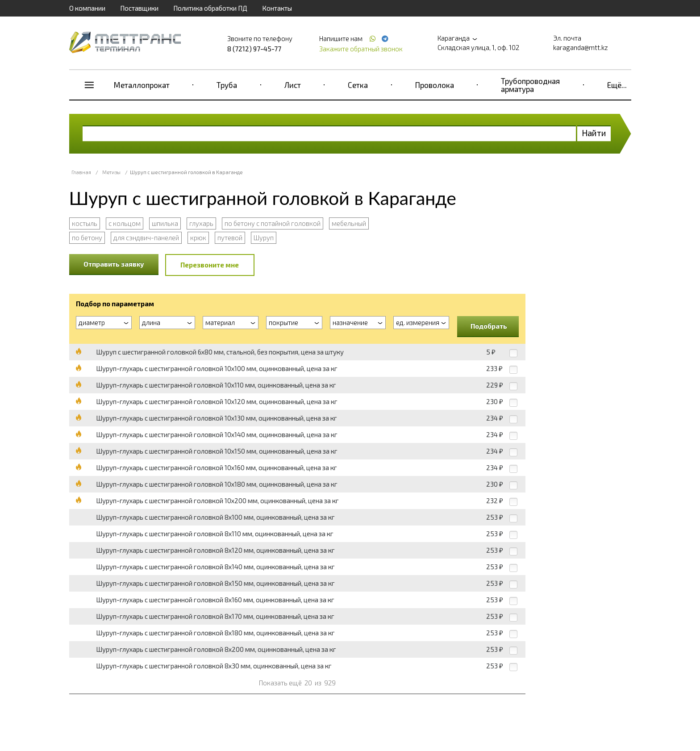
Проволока (435, 85)
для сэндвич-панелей (146, 238)
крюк (198, 238)
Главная (81, 172)
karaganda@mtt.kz (581, 47)
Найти (594, 133)
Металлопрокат (142, 85)
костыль (85, 223)
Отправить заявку (114, 264)
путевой (230, 238)
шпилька (165, 223)
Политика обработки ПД (210, 8)
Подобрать (489, 326)
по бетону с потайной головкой (273, 223)
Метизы (111, 172)
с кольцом (125, 223)
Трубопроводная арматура (530, 85)
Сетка (358, 85)
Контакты (277, 8)
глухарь (201, 223)
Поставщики (139, 8)
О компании (87, 8)
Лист (293, 85)
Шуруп (264, 238)
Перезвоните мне (210, 265)
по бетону (87, 238)
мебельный (349, 223)
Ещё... (617, 85)
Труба (227, 85)
